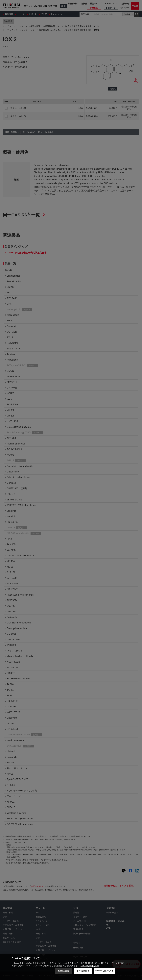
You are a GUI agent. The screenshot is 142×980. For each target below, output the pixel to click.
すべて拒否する (83, 971)
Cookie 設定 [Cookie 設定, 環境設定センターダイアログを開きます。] (63, 971)
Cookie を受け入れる (104, 971)
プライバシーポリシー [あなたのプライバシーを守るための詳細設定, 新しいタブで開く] (90, 966)
